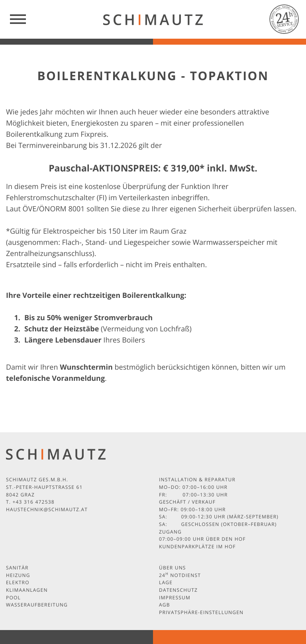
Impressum (175, 598)
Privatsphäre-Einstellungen (201, 612)
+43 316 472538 (33, 502)
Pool (13, 598)
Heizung (18, 575)
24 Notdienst (180, 575)
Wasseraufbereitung (37, 605)
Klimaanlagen (27, 590)
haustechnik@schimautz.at (47, 509)
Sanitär (17, 568)
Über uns (173, 568)
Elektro (18, 582)
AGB (165, 605)
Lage (166, 582)
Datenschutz (178, 590)
